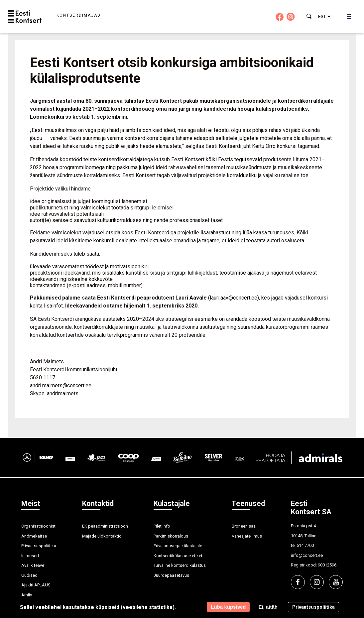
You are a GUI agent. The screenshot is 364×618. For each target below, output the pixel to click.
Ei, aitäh (268, 607)
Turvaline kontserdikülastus (180, 565)
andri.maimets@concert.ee (61, 385)
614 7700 (305, 545)
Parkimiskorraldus (171, 536)
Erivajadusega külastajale (178, 546)
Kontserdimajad (79, 15)
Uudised (29, 575)
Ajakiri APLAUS (36, 585)
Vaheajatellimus (247, 536)
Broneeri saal (244, 526)
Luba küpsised (228, 607)
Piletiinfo (162, 526)
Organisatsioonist (38, 526)
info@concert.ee (307, 555)
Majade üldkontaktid (102, 536)
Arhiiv (27, 595)
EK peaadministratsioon (105, 526)
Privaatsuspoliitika (39, 546)
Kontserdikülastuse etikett (179, 556)
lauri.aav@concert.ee (234, 298)
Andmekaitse (34, 536)
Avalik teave (33, 565)
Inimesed (30, 556)
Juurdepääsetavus (171, 575)
